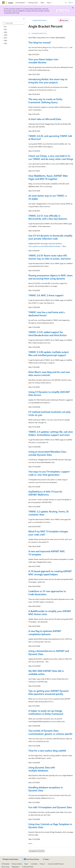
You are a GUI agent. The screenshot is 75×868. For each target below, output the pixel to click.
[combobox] (13, 23)
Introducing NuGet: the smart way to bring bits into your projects (48, 81)
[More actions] (72, 20)
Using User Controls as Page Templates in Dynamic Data (50, 826)
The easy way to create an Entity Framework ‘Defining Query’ (45, 101)
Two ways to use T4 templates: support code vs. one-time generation (49, 473)
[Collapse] (24, 19)
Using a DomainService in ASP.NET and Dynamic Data (49, 652)
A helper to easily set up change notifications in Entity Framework (46, 712)
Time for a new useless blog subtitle (47, 751)
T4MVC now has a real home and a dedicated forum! (46, 314)
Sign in (71, 3)
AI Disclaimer (5, 864)
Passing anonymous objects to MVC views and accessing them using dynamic (50, 277)
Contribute (34, 864)
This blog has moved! (40, 42)
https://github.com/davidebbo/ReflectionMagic (44, 246)
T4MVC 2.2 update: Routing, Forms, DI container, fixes (48, 513)
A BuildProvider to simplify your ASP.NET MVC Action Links (50, 613)
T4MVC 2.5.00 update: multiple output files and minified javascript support (49, 353)
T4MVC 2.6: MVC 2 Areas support (46, 295)
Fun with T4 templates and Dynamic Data (50, 807)
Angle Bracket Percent (40, 20)
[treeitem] (14, 27)
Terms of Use (5, 867)
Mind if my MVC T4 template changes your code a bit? (48, 533)
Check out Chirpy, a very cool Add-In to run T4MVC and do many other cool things (51, 157)
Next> (31, 843)
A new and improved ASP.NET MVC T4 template (47, 553)
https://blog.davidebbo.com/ (58, 47)
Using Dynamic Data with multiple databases (42, 769)
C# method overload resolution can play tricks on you (50, 413)
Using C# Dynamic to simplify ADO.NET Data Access (49, 393)
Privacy (42, 864)
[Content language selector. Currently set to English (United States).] (10, 859)
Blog (26, 864)
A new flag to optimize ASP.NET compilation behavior (45, 633)
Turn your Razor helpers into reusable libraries (43, 61)
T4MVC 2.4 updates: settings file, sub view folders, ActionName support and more (51, 433)
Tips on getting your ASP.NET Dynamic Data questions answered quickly (49, 692)
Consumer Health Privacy (55, 864)
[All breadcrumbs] (30, 20)
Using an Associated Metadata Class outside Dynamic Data (47, 453)
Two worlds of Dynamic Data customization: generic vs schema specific (50, 732)
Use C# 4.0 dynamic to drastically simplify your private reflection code (50, 237)
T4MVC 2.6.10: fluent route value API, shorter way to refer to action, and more (50, 257)
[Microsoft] (4, 3)
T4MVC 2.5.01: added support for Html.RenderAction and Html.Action (48, 334)
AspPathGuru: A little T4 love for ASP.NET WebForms (45, 493)
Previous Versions (17, 864)
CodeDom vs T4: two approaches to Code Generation (47, 593)
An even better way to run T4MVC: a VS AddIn (48, 197)
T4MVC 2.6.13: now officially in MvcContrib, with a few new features (48, 217)
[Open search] (66, 3)
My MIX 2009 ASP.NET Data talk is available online (46, 672)
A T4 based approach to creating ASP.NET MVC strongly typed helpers (50, 573)
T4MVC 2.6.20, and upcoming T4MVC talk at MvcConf (50, 137)
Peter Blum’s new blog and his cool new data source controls (49, 373)
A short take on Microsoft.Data (45, 119)
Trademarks (15, 867)
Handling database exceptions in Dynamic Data (46, 789)
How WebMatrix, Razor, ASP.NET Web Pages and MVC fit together (48, 177)
